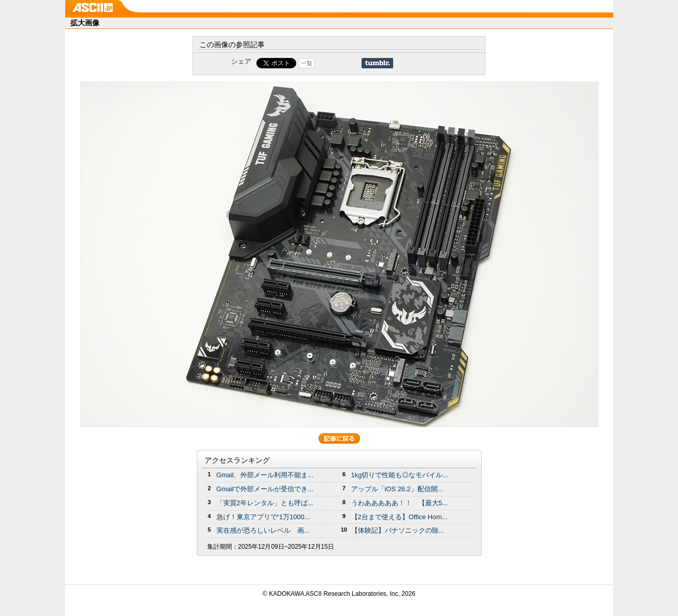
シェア (241, 61)
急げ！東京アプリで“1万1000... (263, 517)
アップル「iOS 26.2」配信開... (397, 489)
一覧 (307, 63)
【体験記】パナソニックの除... (398, 530)
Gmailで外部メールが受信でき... (265, 489)
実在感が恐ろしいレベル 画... (263, 530)
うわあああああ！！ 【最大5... (400, 503)
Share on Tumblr (377, 63)
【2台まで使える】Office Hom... (399, 517)
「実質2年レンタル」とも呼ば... (265, 503)
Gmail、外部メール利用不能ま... (265, 475)
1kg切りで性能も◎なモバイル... (400, 475)
